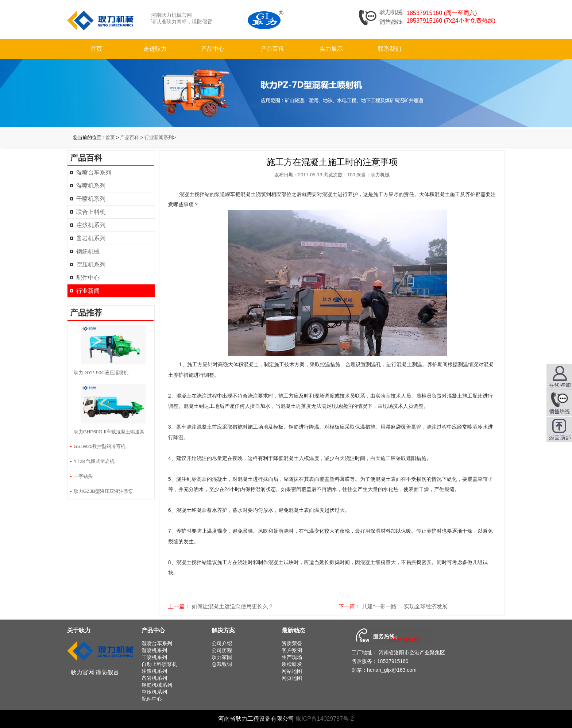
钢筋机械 (88, 251)
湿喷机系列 (91, 186)
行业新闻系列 (159, 137)
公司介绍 (222, 643)
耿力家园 (222, 657)
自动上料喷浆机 (159, 664)
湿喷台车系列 (94, 173)
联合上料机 (91, 212)
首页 (96, 49)
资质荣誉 (292, 643)
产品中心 (213, 49)
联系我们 (390, 49)
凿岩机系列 (91, 238)
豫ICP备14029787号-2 (325, 719)
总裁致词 (222, 664)
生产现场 (292, 657)
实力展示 (331, 49)
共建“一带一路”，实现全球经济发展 (405, 606)
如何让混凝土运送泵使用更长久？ (233, 606)
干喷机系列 (91, 199)
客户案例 (292, 650)
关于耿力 (79, 630)
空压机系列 (91, 265)
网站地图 (292, 671)
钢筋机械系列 (157, 685)
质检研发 (292, 664)
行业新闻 (88, 291)
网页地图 (292, 678)
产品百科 (273, 49)
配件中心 (88, 278)
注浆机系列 (91, 225)
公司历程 (222, 650)
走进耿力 (155, 49)
